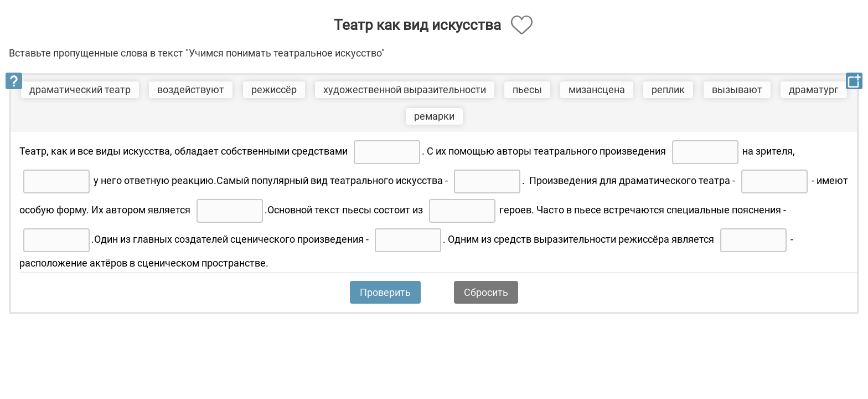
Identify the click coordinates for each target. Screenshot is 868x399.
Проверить (385, 292)
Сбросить (486, 292)
